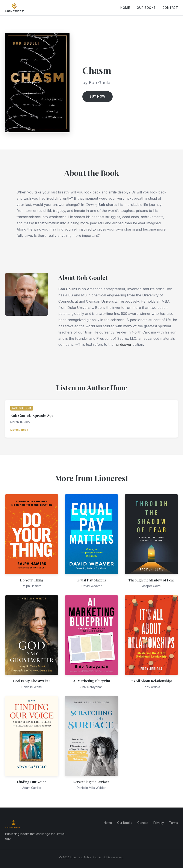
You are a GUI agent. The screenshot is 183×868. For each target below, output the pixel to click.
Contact (170, 8)
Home (125, 8)
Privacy (159, 823)
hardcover (123, 344)
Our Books (146, 8)
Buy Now (98, 96)
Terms (173, 823)
